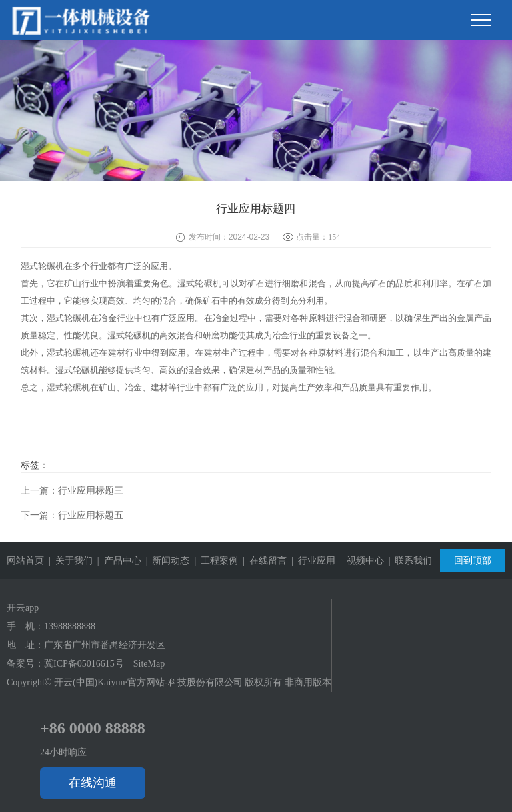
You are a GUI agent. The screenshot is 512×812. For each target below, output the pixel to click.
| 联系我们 (408, 561)
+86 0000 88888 (93, 728)
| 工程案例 (214, 561)
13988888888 (70, 626)
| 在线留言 (262, 561)
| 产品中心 (117, 561)
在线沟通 (93, 783)
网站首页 (25, 561)
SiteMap (149, 664)
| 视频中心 (360, 561)
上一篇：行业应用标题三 (72, 491)
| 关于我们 (68, 561)
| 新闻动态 (166, 561)
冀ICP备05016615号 (84, 664)
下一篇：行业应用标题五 (72, 515)
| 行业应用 (311, 561)
